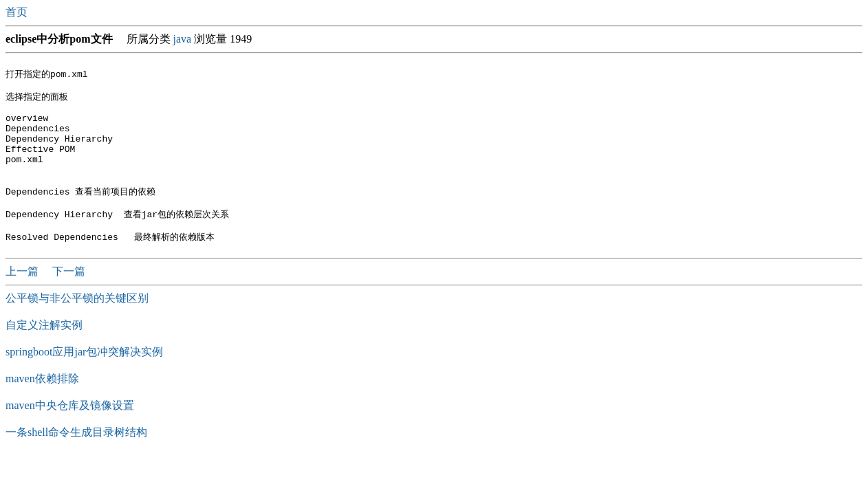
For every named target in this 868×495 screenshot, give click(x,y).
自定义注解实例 (44, 351)
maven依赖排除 (42, 405)
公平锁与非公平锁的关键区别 (77, 324)
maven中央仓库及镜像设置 (70, 431)
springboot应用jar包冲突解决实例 (84, 378)
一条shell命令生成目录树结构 (76, 458)
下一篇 (69, 297)
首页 (18, 12)
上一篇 (23, 297)
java (183, 39)
